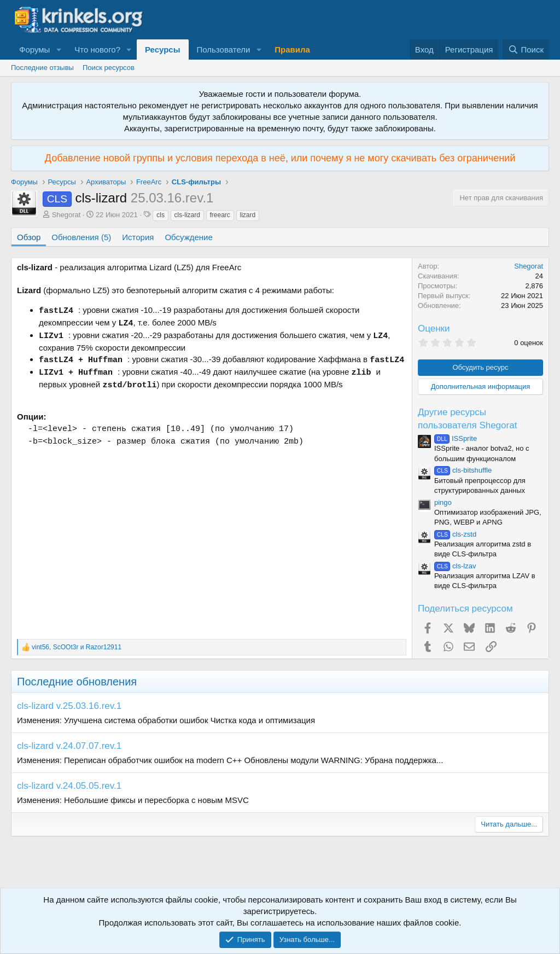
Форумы (34, 50)
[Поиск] (526, 50)
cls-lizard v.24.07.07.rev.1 (69, 746)
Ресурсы (163, 50)
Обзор (29, 237)
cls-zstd (455, 534)
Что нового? (97, 50)
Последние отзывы (42, 68)
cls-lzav (455, 566)
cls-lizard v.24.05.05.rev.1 (69, 786)
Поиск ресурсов (109, 68)
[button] (59, 50)
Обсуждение (188, 237)
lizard (248, 215)
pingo (443, 502)
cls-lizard (187, 215)
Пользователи (224, 50)
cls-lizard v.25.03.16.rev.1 (69, 706)
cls (161, 215)
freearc (220, 215)
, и (77, 647)
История (138, 237)
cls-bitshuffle (463, 470)
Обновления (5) (81, 237)
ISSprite (456, 438)
